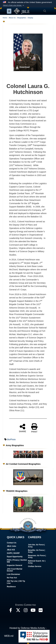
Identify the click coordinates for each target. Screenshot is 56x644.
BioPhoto (11, 439)
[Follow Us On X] (18, 611)
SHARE (22, 428)
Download (22, 67)
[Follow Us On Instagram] (26, 611)
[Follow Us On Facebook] (11, 611)
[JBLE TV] (33, 611)
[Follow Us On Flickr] (40, 611)
